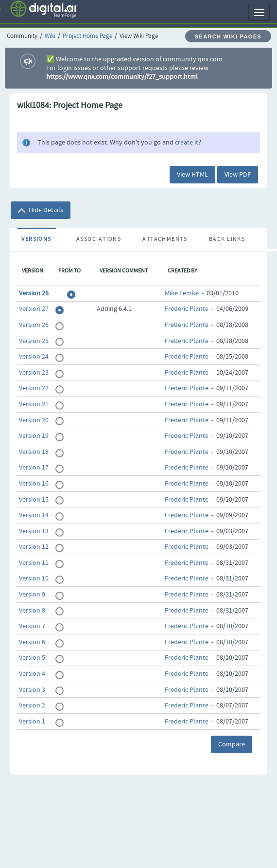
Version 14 (34, 515)
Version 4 (32, 674)
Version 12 (34, 547)
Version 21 (34, 404)
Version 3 (32, 690)
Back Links (227, 239)
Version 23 (34, 373)
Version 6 (32, 642)
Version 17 (34, 468)
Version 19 (34, 436)
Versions (36, 239)
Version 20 (34, 420)
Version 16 (34, 484)
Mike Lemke (182, 293)
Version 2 (32, 705)
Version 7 (32, 626)
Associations (99, 239)
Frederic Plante (187, 309)
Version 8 (32, 611)
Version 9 (32, 595)
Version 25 (34, 341)
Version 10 (34, 579)
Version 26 (34, 325)
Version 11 (34, 563)
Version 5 (32, 658)
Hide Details (41, 210)
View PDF (238, 175)
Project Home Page (87, 36)
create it (187, 143)
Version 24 (34, 357)
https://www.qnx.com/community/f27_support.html (122, 77)
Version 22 (34, 388)
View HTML (192, 175)
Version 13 (34, 531)
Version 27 (34, 309)
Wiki (50, 36)
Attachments (165, 239)
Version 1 (32, 722)
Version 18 (34, 452)
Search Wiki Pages (228, 36)
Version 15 (34, 500)
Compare (232, 744)
